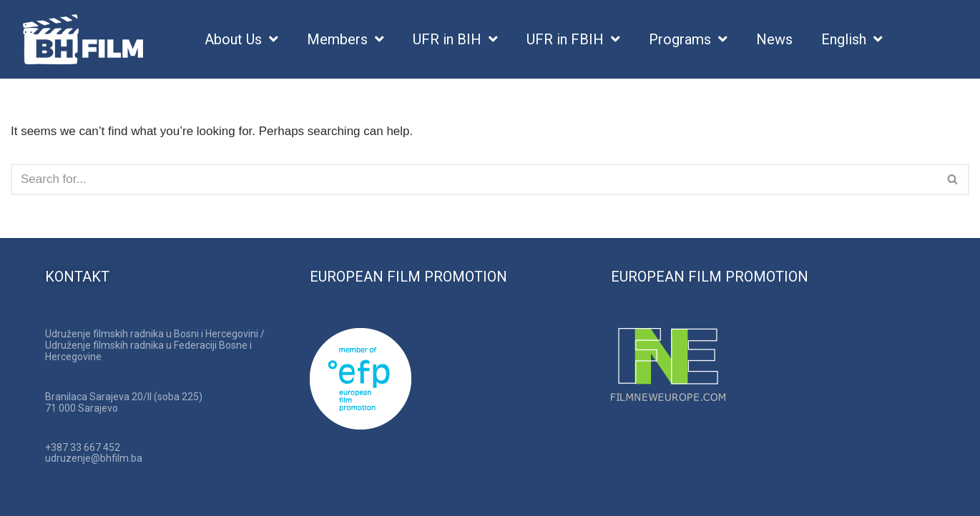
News (774, 39)
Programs (688, 40)
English (852, 40)
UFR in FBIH (573, 40)
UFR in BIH (455, 40)
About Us (241, 40)
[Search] (474, 179)
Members (346, 40)
